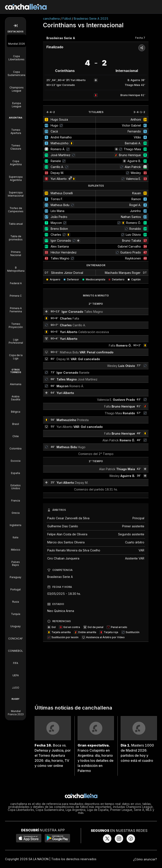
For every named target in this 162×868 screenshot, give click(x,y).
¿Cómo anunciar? (145, 859)
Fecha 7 (140, 38)
